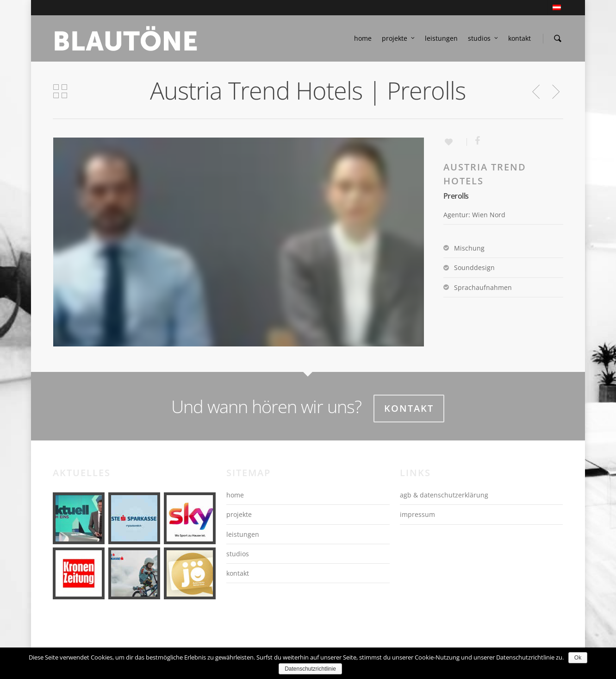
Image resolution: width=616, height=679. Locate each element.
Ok (578, 658)
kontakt (520, 38)
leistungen (441, 38)
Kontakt (409, 408)
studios (483, 38)
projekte (399, 38)
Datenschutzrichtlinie (310, 669)
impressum (417, 514)
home (363, 38)
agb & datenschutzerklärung (444, 495)
